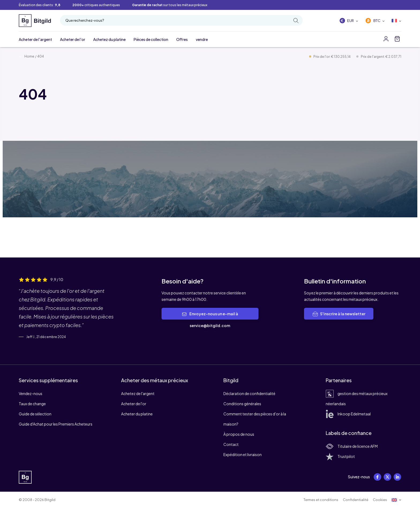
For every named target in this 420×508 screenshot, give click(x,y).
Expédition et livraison (243, 454)
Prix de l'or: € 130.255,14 (332, 57)
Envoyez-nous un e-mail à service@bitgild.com (210, 320)
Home (27, 56)
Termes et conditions (321, 500)
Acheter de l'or (73, 39)
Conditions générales (242, 404)
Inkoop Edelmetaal (348, 414)
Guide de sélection (35, 414)
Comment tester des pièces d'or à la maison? (255, 419)
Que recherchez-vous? (182, 21)
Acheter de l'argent (35, 39)
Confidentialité (356, 500)
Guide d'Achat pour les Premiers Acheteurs (56, 424)
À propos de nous (239, 434)
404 (41, 56)
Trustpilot (340, 456)
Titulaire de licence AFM (352, 446)
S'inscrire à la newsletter (339, 314)
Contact (231, 444)
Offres (182, 39)
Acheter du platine (137, 414)
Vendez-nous (31, 393)
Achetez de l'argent (138, 393)
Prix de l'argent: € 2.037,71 (381, 57)
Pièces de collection (151, 39)
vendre (202, 39)
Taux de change (32, 404)
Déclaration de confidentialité (249, 393)
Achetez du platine (109, 39)
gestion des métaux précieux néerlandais (357, 399)
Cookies (380, 500)
